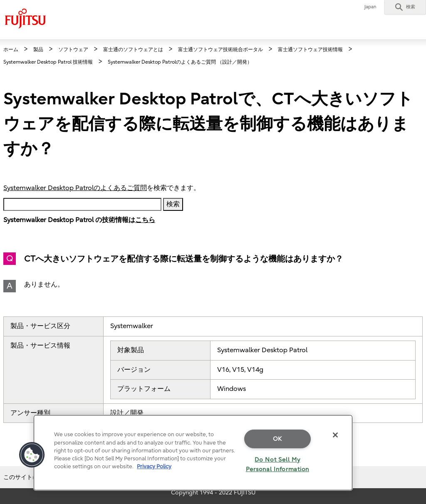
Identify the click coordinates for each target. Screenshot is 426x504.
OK (277, 439)
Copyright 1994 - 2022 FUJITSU (213, 493)
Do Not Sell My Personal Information (277, 464)
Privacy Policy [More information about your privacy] (154, 466)
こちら (145, 220)
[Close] (335, 435)
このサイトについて (30, 477)
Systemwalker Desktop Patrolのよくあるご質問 (75, 188)
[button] (405, 7)
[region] (193, 453)
